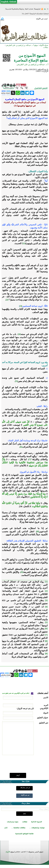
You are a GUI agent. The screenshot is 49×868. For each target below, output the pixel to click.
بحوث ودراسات (13, 822)
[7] (30, 459)
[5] (16, 381)
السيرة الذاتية (37, 822)
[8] (38, 531)
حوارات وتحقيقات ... (37, 828)
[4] (19, 334)
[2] (7, 300)
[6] (21, 447)
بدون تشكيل (9, 87)
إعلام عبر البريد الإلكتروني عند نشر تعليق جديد (16, 693)
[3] (21, 306)
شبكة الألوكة (44, 45)
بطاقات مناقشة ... (18, 828)
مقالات (25, 822)
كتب (6, 828)
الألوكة (8, 852)
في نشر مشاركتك (25, 788)
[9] (22, 572)
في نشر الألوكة (25, 795)
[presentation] (28, 765)
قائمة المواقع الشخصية (24, 834)
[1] (24, 243)
